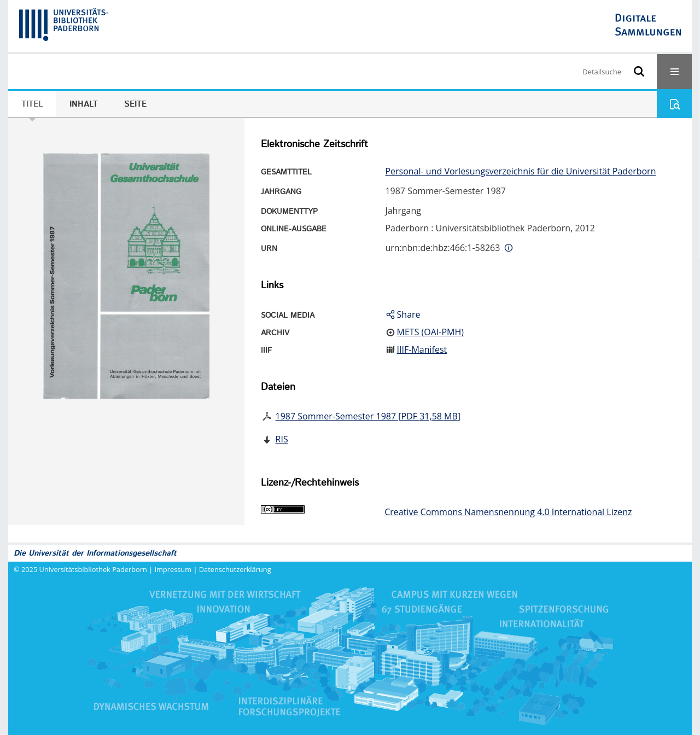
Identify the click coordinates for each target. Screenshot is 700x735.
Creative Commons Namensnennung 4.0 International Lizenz (508, 512)
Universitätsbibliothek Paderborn (93, 569)
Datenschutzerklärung (235, 569)
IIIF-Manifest (422, 349)
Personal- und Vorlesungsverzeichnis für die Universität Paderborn (520, 171)
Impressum (173, 569)
